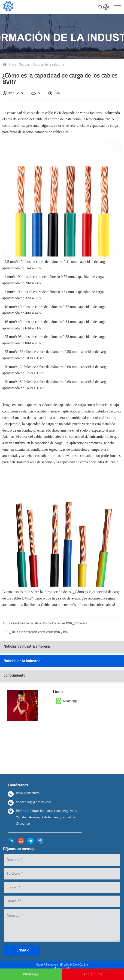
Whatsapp (66, 701)
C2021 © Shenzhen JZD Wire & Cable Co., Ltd (62, 965)
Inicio (12, 65)
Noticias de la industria (48, 65)
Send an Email (93, 974)
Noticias (24, 65)
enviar (23, 951)
